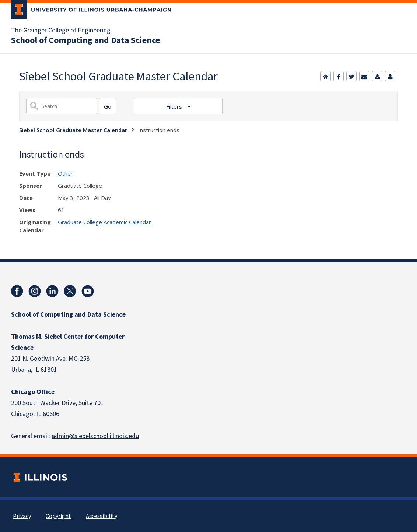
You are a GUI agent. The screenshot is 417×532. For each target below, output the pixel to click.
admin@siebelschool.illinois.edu (95, 436)
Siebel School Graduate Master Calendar (73, 130)
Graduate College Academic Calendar (104, 222)
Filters (175, 106)
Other (65, 173)
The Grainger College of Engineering (61, 31)
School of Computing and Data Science (85, 40)
